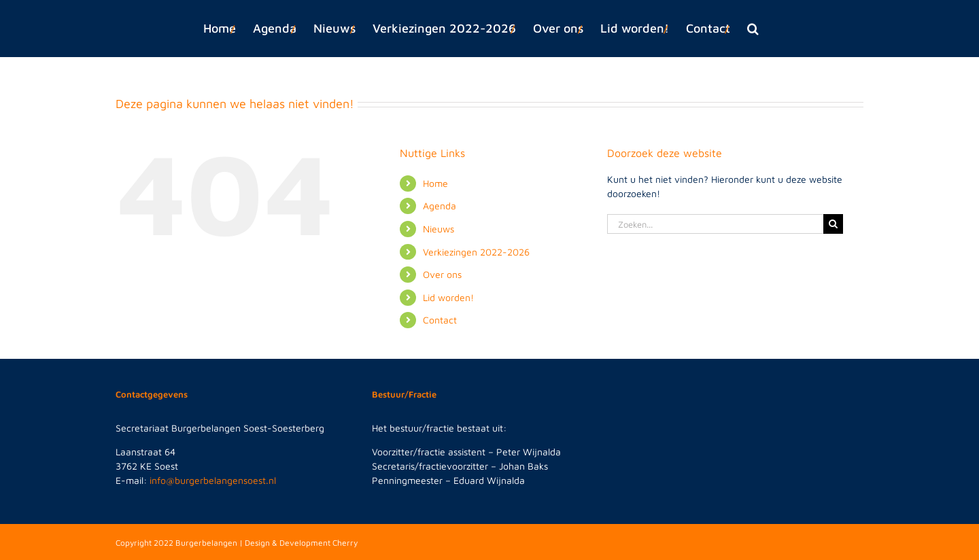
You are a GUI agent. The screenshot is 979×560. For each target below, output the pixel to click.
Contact (440, 320)
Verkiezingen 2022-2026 (476, 252)
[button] (753, 29)
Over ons (442, 274)
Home (435, 183)
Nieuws (439, 229)
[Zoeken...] (715, 224)
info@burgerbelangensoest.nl (213, 480)
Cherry (345, 543)
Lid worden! (448, 297)
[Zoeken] (833, 224)
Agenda (440, 206)
